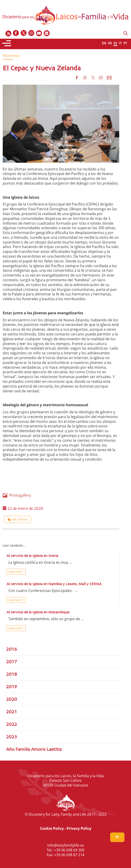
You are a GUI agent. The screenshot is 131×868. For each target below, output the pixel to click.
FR (110, 43)
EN (104, 43)
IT (120, 43)
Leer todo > (16, 572)
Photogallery (17, 495)
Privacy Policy (79, 828)
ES (115, 43)
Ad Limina (17, 519)
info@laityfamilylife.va (65, 845)
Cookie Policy (52, 828)
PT (125, 43)
